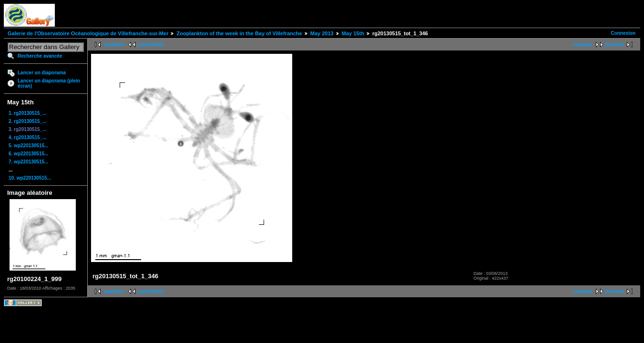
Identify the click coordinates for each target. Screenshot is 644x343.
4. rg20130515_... (28, 137)
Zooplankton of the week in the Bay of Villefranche (239, 33)
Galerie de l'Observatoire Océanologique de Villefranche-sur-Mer (88, 33)
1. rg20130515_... (28, 113)
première (114, 45)
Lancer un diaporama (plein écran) (49, 83)
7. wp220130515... (28, 162)
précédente (151, 45)
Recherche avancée (40, 56)
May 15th (353, 33)
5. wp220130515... (28, 146)
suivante (583, 45)
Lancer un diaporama (42, 73)
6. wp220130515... (28, 154)
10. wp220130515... (30, 178)
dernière (615, 45)
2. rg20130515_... (28, 121)
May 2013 (322, 33)
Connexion (623, 33)
